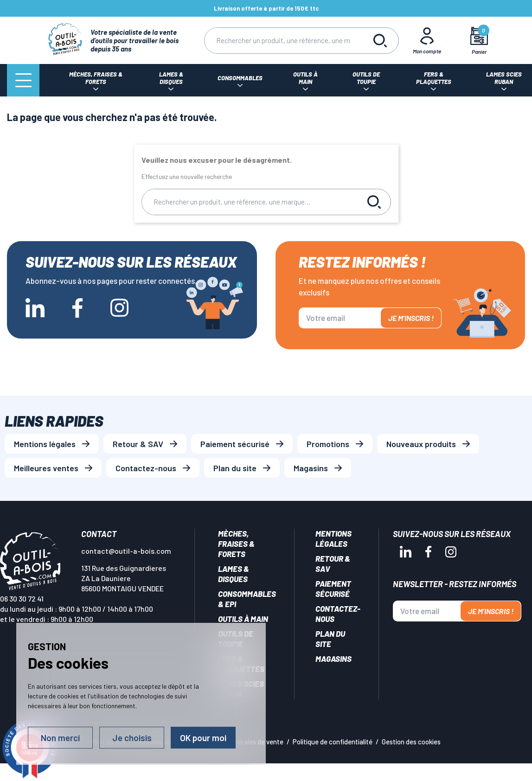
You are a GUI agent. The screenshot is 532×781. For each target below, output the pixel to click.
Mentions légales (45, 444)
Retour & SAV (138, 444)
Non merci (60, 738)
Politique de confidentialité (333, 742)
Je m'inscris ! (411, 318)
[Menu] (23, 80)
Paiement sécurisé (235, 444)
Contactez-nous (146, 468)
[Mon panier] (479, 41)
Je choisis (132, 738)
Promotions (328, 444)
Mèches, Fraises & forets (236, 544)
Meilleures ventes (46, 468)
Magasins (311, 468)
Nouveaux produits (421, 444)
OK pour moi (203, 738)
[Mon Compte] (427, 40)
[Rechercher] (283, 41)
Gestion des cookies (411, 742)
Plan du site (235, 468)
